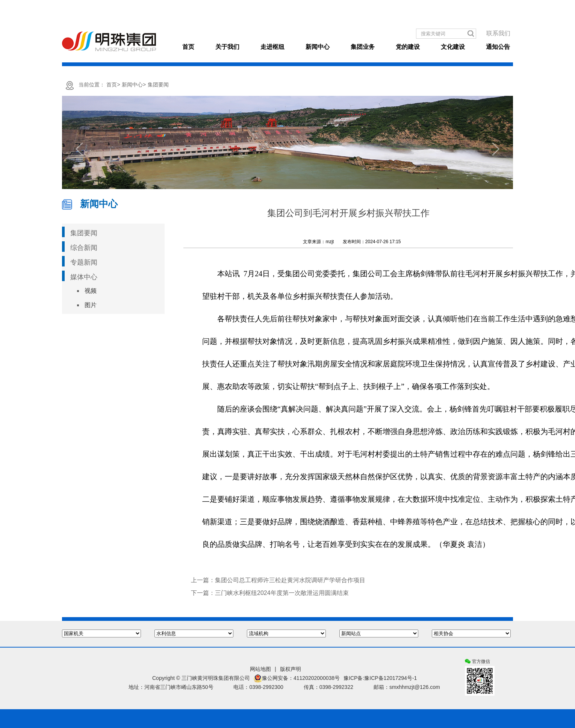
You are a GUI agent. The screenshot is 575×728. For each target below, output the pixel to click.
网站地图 (260, 669)
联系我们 (498, 33)
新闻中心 (318, 47)
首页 (188, 47)
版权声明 (291, 669)
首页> (113, 85)
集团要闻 (158, 85)
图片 (91, 305)
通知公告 (498, 47)
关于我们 (227, 47)
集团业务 (363, 47)
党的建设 (408, 47)
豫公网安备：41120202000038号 (297, 678)
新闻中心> (134, 85)
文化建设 (453, 47)
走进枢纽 (272, 47)
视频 (91, 291)
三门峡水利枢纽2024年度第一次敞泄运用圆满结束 (282, 593)
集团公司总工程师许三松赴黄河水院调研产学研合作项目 (290, 580)
